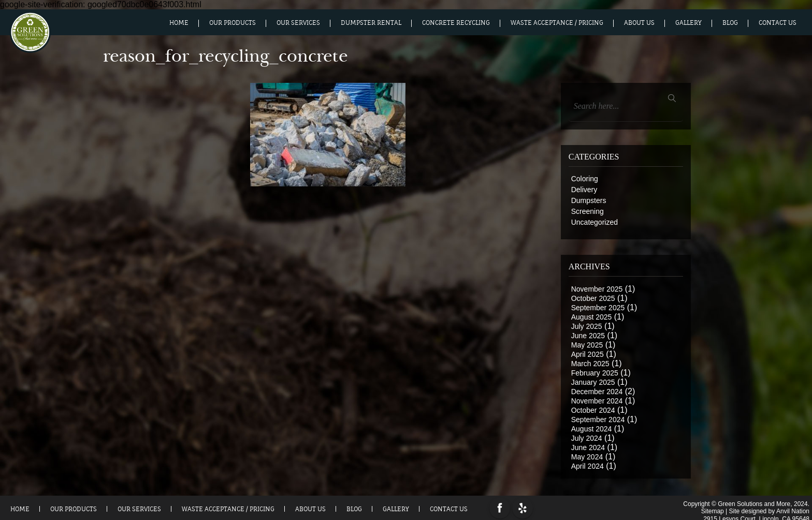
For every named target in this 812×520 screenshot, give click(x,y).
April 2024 (588, 466)
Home (179, 23)
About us (639, 23)
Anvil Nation (793, 510)
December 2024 (597, 392)
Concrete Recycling (456, 23)
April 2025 (588, 354)
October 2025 (593, 298)
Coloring (585, 179)
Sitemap (713, 510)
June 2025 (588, 336)
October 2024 (593, 410)
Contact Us (778, 23)
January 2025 (593, 382)
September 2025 (598, 308)
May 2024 (587, 457)
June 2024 (588, 447)
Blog (730, 23)
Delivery (584, 190)
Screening (588, 211)
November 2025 (597, 289)
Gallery (688, 23)
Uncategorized (594, 222)
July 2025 (587, 326)
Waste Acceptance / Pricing (557, 23)
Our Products (233, 23)
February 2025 (595, 373)
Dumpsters (589, 200)
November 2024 (597, 401)
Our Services (298, 23)
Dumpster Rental (371, 23)
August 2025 (592, 317)
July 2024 (587, 438)
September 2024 (598, 420)
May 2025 (587, 345)
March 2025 (590, 364)
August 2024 (592, 429)
